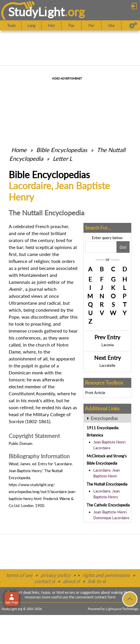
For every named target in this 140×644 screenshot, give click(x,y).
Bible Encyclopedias (62, 150)
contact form (105, 597)
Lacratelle (107, 365)
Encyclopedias (104, 418)
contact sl (45, 581)
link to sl (97, 581)
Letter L (62, 158)
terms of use (19, 575)
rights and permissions (106, 575)
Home (19, 150)
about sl (71, 581)
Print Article (95, 393)
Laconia (108, 345)
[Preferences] (133, 26)
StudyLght (36, 12)
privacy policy (56, 575)
